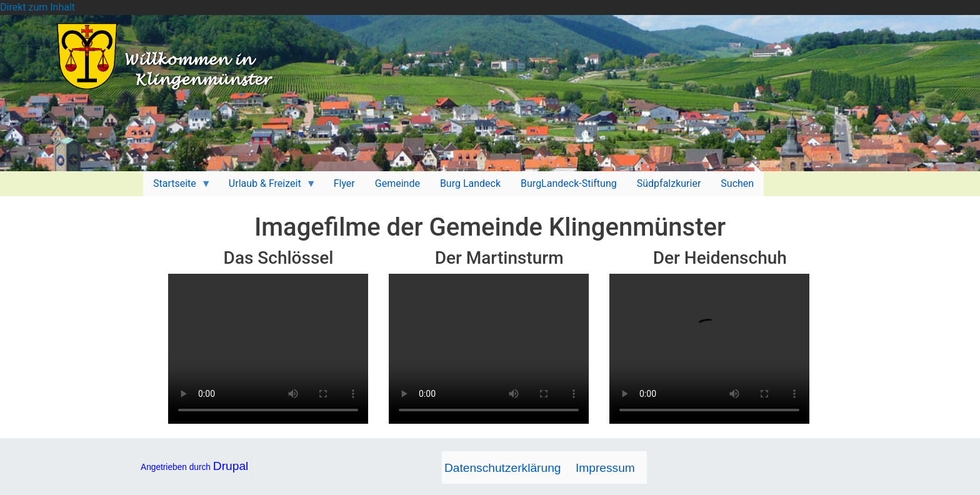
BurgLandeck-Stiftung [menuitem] (569, 183)
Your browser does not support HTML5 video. (268, 349)
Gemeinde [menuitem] (397, 183)
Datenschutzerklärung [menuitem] (503, 468)
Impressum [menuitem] (605, 468)
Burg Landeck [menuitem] (470, 183)
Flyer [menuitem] (344, 183)
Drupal (231, 466)
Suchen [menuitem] (737, 183)
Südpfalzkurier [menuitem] (669, 183)
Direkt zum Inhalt (37, 7)
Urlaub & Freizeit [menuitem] (267, 187)
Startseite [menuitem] (177, 187)
